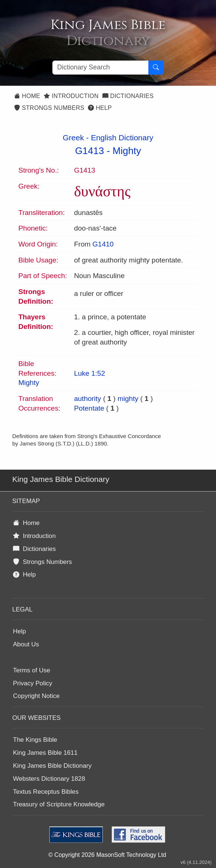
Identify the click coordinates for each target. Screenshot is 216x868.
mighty (128, 399)
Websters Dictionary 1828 (49, 779)
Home (27, 96)
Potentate (89, 408)
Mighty (127, 151)
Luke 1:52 (89, 373)
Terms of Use (32, 670)
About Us (26, 644)
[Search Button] (156, 68)
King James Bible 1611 (45, 753)
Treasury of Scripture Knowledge (59, 804)
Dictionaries (128, 96)
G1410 (103, 244)
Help (100, 108)
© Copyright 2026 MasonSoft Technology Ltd (107, 855)
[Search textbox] (100, 68)
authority (87, 399)
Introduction (71, 96)
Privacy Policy (33, 683)
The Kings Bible (35, 740)
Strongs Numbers (49, 108)
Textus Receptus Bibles (46, 792)
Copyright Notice (36, 696)
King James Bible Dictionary (52, 766)
